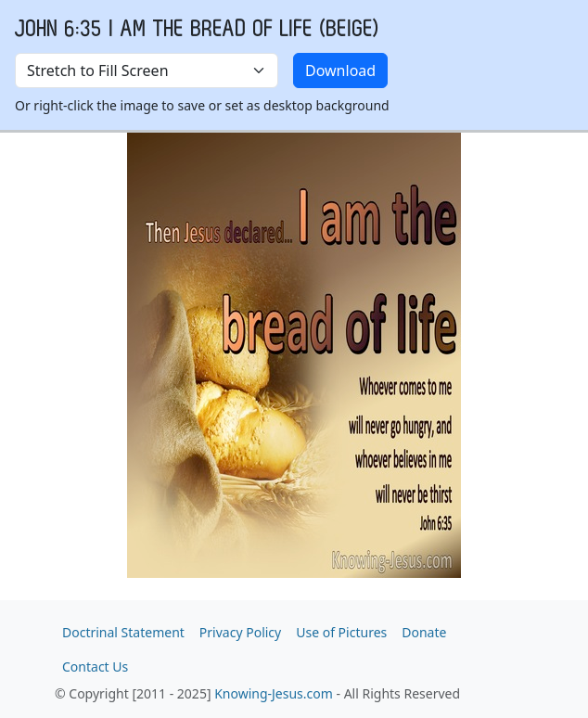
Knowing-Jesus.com (274, 693)
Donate (424, 632)
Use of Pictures (341, 632)
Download (340, 71)
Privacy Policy (240, 632)
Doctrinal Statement (123, 632)
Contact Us (95, 667)
